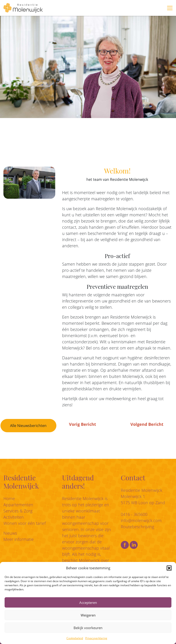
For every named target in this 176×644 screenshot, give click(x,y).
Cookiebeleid (75, 638)
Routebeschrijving (137, 527)
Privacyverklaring (96, 638)
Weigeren (88, 615)
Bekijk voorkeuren (88, 628)
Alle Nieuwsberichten (28, 426)
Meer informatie (19, 539)
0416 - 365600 (134, 514)
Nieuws (10, 533)
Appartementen (18, 505)
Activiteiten (14, 517)
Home (9, 498)
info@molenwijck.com (141, 520)
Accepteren (88, 603)
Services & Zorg (18, 511)
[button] (169, 568)
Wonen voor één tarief (25, 523)
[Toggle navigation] (170, 8)
